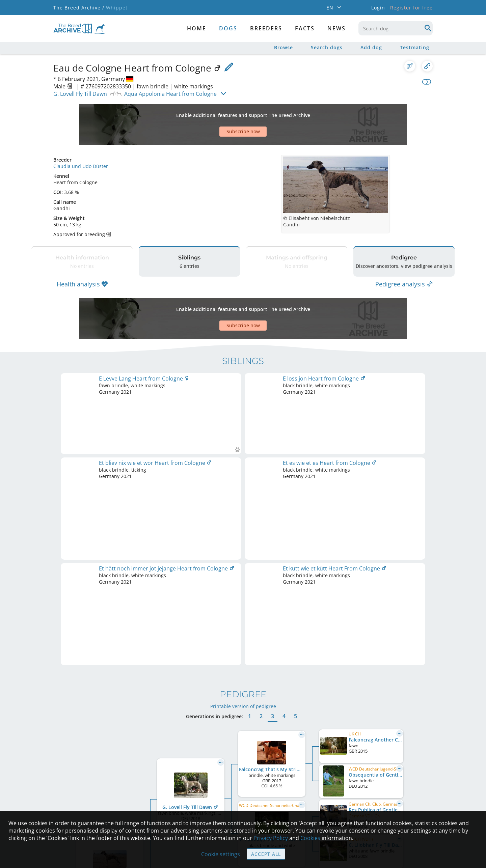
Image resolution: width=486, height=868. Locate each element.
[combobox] (396, 28)
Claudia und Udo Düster (81, 143)
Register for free (411, 8)
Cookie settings (221, 854)
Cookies (310, 838)
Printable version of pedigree (243, 439)
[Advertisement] (217, 113)
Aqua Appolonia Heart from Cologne (170, 94)
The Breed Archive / (79, 8)
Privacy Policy (271, 838)
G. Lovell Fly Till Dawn (80, 94)
